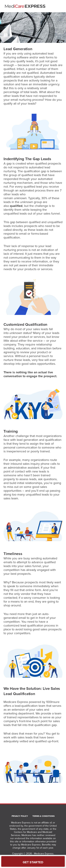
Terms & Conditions (43, 816)
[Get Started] (33, 861)
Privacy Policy (20, 816)
